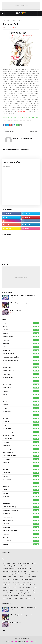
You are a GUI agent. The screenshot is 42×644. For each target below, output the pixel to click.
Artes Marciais (22, 337)
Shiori (22, 500)
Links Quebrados (22, 435)
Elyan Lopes (22, 398)
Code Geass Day (22, 371)
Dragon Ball (22, 388)
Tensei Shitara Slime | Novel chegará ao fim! (23, 295)
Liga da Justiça (22, 429)
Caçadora (22, 350)
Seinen (22, 493)
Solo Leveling (22, 520)
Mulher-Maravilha (22, 456)
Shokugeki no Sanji (22, 507)
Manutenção (22, 449)
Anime (22, 333)
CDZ (22, 364)
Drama (22, 391)
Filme (22, 408)
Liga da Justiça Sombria (22, 432)
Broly (22, 347)
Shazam (22, 497)
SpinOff (22, 524)
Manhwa (22, 446)
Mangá (22, 442)
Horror (22, 422)
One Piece (22, 473)
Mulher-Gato (22, 452)
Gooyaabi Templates (30, 642)
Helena (22, 418)
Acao (22, 323)
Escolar (22, 401)
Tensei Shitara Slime (22, 531)
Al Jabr (22, 330)
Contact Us (26, 639)
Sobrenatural (22, 121)
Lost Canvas (22, 439)
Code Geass (22, 367)
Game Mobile (22, 412)
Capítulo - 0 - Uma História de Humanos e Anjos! (20, 117)
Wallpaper (22, 541)
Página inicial (6, 20)
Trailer (22, 534)
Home (15, 639)
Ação (22, 326)
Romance (22, 483)
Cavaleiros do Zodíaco (22, 360)
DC (22, 381)
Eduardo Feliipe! (8, 28)
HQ (22, 425)
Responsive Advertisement (21, 6)
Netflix (22, 463)
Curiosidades (22, 377)
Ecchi (22, 395)
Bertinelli (22, 343)
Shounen (16, 121)
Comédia (22, 374)
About (20, 639)
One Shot (22, 476)
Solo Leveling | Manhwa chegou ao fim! (21, 303)
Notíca (22, 466)
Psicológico (10, 121)
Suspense (13, 20)
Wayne (22, 544)
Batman (22, 340)
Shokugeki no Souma (22, 510)
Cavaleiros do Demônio (22, 357)
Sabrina (22, 486)
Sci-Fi (22, 490)
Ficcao (22, 405)
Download (22, 384)
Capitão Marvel (22, 354)
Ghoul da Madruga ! (16, 310)
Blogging (14, 642)
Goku (22, 415)
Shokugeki (22, 503)
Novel (22, 469)
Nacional (22, 459)
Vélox (22, 537)
